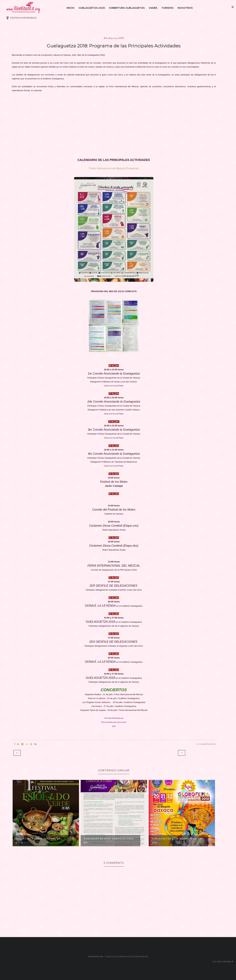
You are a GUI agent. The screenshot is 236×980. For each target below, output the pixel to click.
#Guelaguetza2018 (114, 38)
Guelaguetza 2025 (92, 8)
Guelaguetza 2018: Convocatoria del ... (109, 841)
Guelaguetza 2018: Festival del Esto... (39, 841)
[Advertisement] (114, 131)
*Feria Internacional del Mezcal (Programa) (114, 168)
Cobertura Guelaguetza (127, 8)
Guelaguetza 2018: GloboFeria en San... (177, 841)
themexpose (96, 956)
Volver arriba (223, 962)
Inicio (71, 8)
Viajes (153, 8)
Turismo (167, 8)
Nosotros (185, 8)
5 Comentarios (206, 744)
